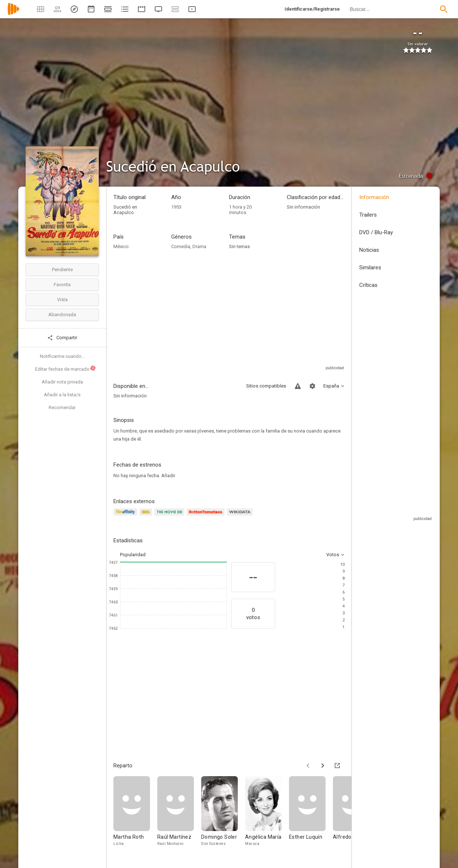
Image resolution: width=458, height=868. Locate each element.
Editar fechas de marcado (66, 368)
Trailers (368, 215)
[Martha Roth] (135, 816)
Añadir (168, 476)
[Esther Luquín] (311, 816)
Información (374, 197)
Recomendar (62, 407)
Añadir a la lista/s (62, 395)
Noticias (369, 250)
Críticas (368, 285)
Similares (370, 267)
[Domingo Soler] (223, 816)
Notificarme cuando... (62, 356)
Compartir (62, 338)
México (121, 246)
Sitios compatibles (266, 386)
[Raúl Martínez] (179, 816)
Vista (62, 300)
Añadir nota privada (62, 382)
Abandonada (62, 315)
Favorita (62, 285)
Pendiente (62, 270)
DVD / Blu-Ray (376, 232)
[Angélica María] (267, 816)
